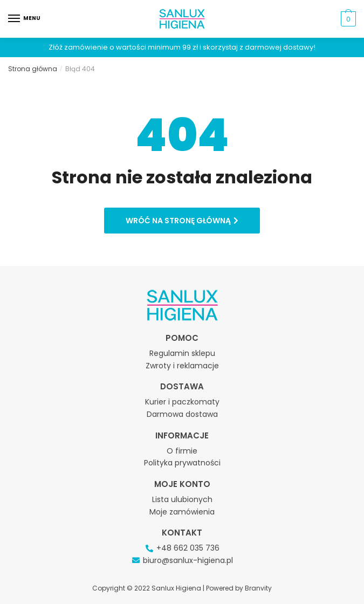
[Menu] (24, 19)
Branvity (258, 588)
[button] (182, 221)
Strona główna (33, 69)
